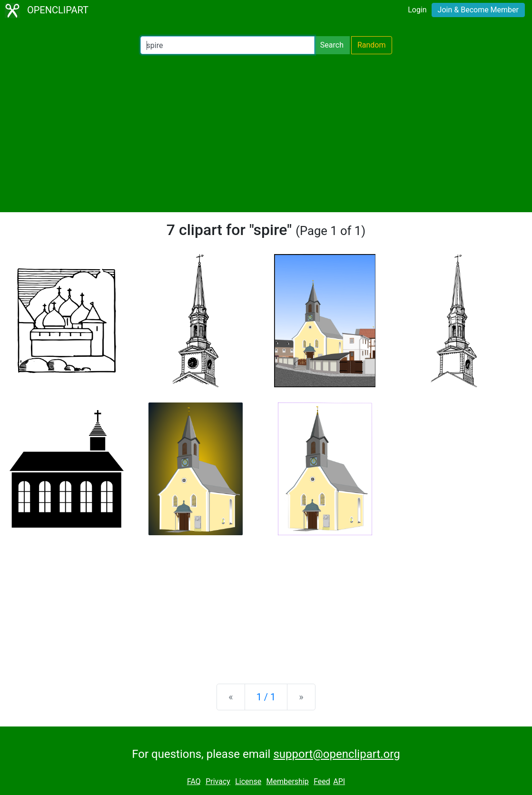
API (339, 781)
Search (332, 45)
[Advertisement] (266, 133)
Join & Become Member (478, 10)
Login (417, 10)
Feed (322, 781)
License (248, 781)
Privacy (218, 781)
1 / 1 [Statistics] (266, 697)
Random (372, 45)
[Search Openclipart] (227, 45)
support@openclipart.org (336, 754)
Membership (287, 781)
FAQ (194, 781)
